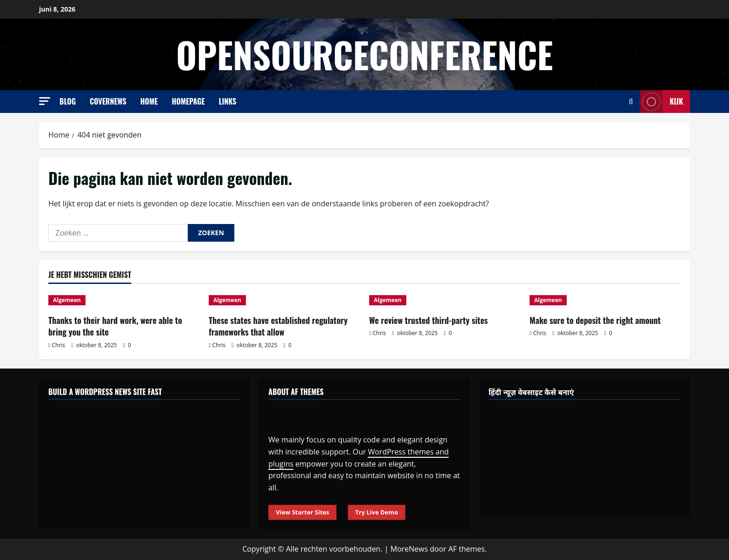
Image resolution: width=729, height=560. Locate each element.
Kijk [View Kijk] (661, 102)
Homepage (188, 101)
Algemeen (67, 300)
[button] (45, 101)
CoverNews (108, 101)
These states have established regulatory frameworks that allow (278, 326)
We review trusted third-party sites (428, 320)
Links (227, 101)
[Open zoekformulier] (631, 102)
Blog (68, 101)
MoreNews (409, 549)
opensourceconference (364, 54)
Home (149, 101)
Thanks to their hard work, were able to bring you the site (115, 326)
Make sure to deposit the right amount (595, 320)
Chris (59, 345)
